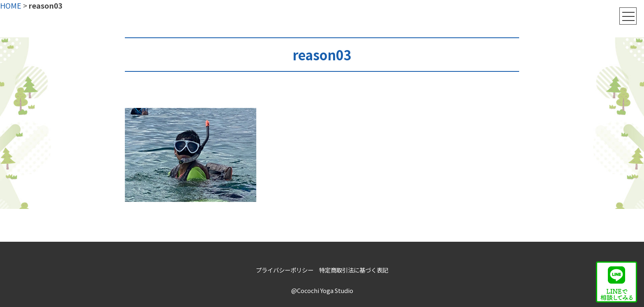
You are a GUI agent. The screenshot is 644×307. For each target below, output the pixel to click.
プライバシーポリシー (285, 270)
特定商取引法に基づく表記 (354, 270)
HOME (11, 5)
